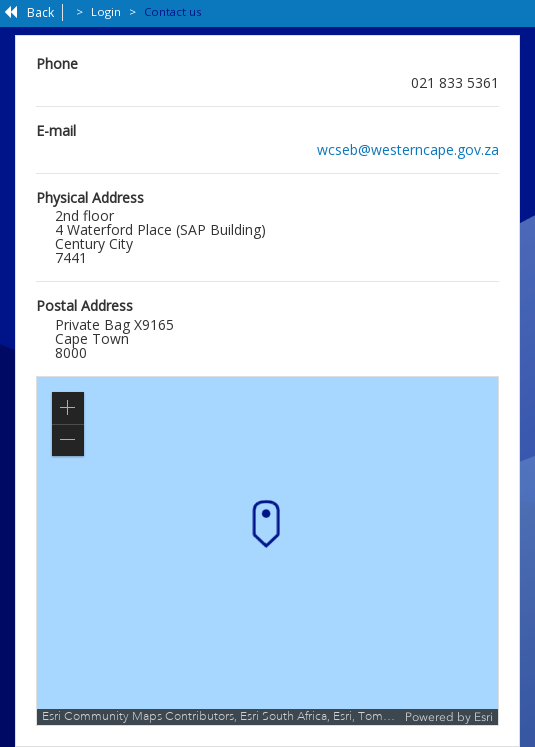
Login (106, 11)
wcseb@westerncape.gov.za (408, 149)
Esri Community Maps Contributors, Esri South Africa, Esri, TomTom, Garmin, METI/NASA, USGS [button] (221, 716)
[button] (68, 408)
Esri (483, 717)
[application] (267, 551)
